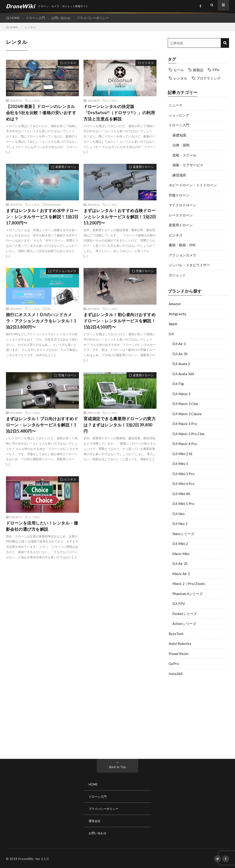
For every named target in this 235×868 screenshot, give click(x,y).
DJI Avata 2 (181, 364)
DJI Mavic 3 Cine (185, 404)
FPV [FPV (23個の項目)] (216, 70)
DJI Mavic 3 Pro (185, 424)
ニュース (176, 105)
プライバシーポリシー (96, 18)
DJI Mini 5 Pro (183, 504)
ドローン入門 (36, 18)
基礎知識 (179, 135)
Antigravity (178, 314)
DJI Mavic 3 (181, 394)
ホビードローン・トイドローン (193, 185)
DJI (171, 334)
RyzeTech (176, 634)
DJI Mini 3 (180, 464)
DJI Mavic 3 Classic (187, 414)
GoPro (174, 664)
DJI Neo (179, 514)
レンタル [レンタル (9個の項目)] (180, 78)
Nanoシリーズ (183, 534)
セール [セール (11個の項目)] (179, 70)
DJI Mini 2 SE (182, 454)
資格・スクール (184, 155)
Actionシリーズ (184, 624)
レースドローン (181, 215)
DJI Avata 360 (183, 374)
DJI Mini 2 (180, 544)
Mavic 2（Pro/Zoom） (190, 584)
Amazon (175, 304)
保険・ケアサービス (188, 165)
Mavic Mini (181, 554)
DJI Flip (178, 384)
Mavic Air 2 (181, 574)
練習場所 (179, 175)
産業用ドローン (181, 225)
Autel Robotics (180, 644)
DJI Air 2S (180, 564)
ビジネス (176, 235)
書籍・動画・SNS (182, 245)
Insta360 (176, 674)
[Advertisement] (199, 716)
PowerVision (179, 654)
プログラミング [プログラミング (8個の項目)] (208, 78)
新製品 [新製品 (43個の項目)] (198, 70)
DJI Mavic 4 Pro (185, 444)
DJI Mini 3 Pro (183, 474)
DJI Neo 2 (180, 524)
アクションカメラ (182, 255)
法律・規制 (181, 145)
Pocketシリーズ (185, 614)
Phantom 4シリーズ (187, 594)
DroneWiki (26, 858)
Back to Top (117, 767)
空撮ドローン (179, 195)
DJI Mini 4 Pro (183, 484)
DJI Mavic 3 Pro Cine (188, 434)
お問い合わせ (63, 18)
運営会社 (95, 820)
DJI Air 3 (179, 344)
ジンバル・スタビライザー (189, 265)
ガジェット (177, 275)
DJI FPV (179, 604)
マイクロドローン (182, 205)
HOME (15, 18)
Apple (173, 324)
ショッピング (179, 115)
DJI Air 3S (180, 354)
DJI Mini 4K (181, 494)
